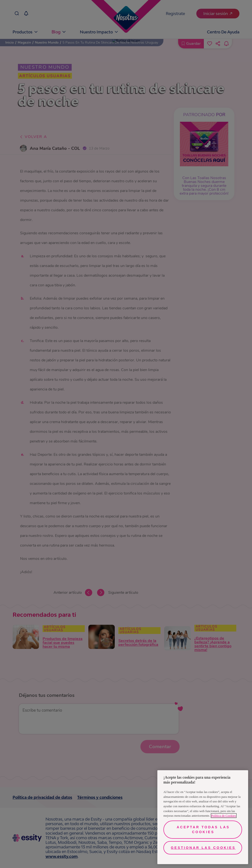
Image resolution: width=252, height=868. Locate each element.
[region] (203, 817)
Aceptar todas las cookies (203, 830)
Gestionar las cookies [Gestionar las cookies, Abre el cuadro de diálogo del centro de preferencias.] (203, 848)
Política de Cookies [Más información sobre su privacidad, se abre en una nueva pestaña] (224, 816)
